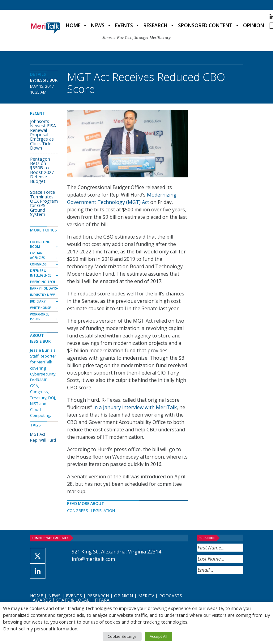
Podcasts (171, 596)
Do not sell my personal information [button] (40, 629)
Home (73, 25)
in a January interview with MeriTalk (135, 407)
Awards (42, 600)
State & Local (73, 600)
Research (156, 25)
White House (40, 308)
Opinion (254, 25)
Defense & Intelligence (41, 273)
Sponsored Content (205, 25)
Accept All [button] (158, 636)
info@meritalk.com (93, 559)
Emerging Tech (43, 282)
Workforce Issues (39, 317)
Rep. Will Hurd (43, 440)
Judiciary (38, 301)
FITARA (102, 600)
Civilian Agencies (37, 255)
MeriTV (146, 596)
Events (124, 25)
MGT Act (38, 434)
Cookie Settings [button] (122, 636)
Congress (78, 511)
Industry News (43, 295)
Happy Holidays (43, 288)
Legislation (103, 511)
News (98, 25)
